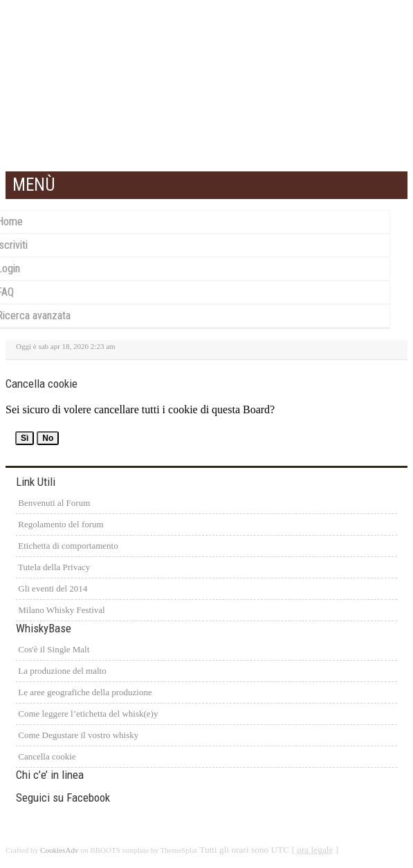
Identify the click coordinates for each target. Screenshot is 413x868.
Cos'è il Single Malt (53, 649)
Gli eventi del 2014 (52, 588)
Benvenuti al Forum (53, 503)
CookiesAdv (59, 850)
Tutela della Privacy (53, 567)
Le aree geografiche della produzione (84, 692)
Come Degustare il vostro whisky (77, 735)
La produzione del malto (61, 671)
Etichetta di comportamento (67, 546)
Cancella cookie (46, 756)
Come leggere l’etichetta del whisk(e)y (87, 714)
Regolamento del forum (60, 524)
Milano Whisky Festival (61, 610)
